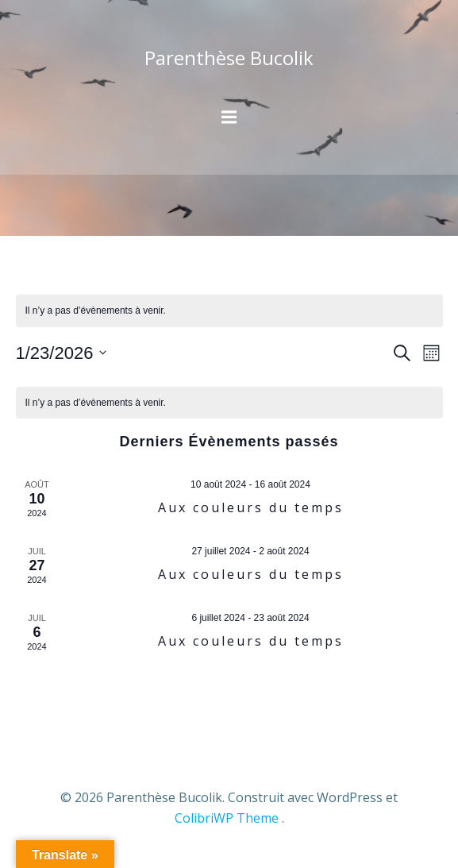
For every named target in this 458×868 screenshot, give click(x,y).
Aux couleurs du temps (251, 507)
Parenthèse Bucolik (229, 58)
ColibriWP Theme (227, 818)
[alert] (229, 311)
